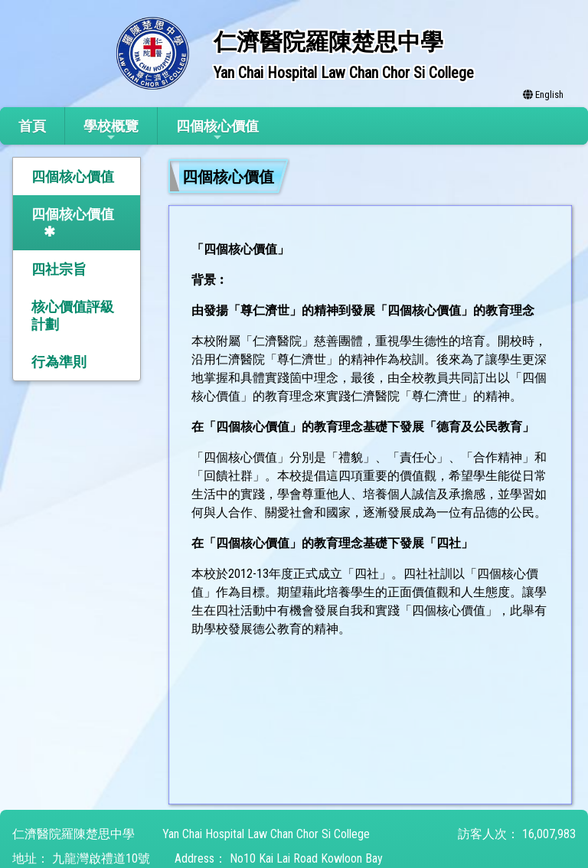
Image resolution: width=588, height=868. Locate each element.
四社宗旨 (59, 269)
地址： (31, 858)
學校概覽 (111, 131)
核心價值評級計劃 (73, 315)
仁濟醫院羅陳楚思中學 (73, 834)
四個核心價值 (217, 131)
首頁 (32, 126)
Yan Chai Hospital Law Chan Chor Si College (266, 834)
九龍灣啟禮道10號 (101, 858)
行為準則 (59, 362)
